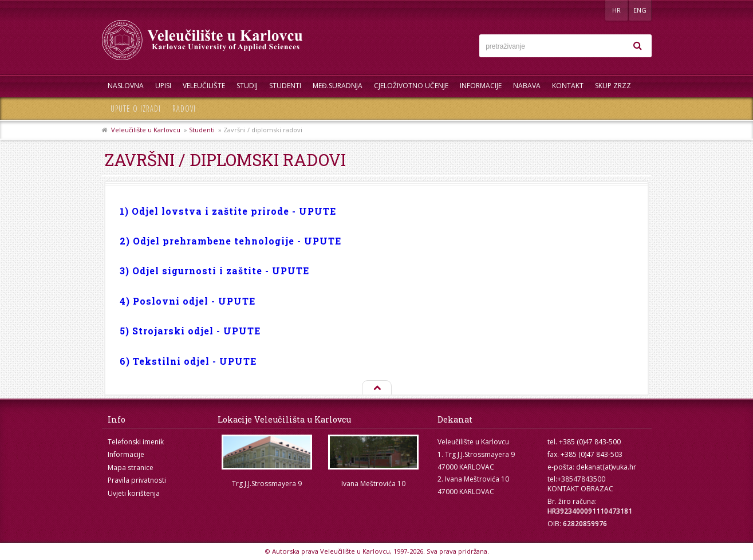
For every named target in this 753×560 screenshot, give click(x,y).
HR (616, 10)
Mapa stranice (131, 468)
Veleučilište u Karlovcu (146, 130)
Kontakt (568, 86)
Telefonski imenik (136, 442)
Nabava (527, 86)
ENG (640, 10)
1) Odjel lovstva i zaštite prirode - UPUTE (228, 211)
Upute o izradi (136, 109)
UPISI (163, 86)
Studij (247, 86)
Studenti (285, 86)
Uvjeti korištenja (134, 493)
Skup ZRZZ (613, 86)
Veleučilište (204, 86)
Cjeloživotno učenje (411, 86)
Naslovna (126, 86)
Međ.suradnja (338, 86)
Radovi (184, 109)
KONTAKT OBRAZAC (580, 489)
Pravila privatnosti (137, 480)
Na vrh (376, 388)
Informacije (481, 86)
